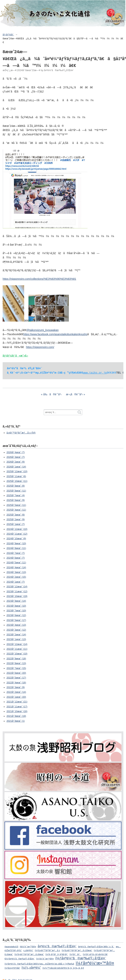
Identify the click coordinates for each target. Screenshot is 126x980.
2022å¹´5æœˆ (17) (16, 678)
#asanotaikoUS (11, 947)
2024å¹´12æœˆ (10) (17, 529)
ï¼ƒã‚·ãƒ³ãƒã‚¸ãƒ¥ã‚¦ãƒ (57, 954)
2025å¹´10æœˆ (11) (17, 481)
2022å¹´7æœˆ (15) (16, 668)
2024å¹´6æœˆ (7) (16, 558)
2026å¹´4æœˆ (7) (16, 452)
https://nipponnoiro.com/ (40, 347)
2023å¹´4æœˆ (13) (16, 625)
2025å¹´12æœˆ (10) (17, 471)
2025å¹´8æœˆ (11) (16, 491)
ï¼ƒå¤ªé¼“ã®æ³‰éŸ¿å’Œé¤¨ (81, 958)
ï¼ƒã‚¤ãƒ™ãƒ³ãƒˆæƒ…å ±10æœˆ (77, 950)
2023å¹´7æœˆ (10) (16, 611)
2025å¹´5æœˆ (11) (16, 505)
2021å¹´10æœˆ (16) (17, 711)
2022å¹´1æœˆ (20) (16, 697)
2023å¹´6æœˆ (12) (16, 615)
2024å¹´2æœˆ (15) (16, 577)
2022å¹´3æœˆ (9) (16, 687)
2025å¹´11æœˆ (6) (16, 476)
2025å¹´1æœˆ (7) (16, 524)
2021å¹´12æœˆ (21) (17, 702)
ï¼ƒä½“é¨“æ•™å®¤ (45, 959)
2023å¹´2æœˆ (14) (16, 635)
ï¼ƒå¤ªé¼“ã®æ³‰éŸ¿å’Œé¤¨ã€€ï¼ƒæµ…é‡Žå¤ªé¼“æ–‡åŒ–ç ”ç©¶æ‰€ (39, 964)
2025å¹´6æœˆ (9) (16, 500)
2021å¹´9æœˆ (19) (16, 716)
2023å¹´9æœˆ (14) (16, 601)
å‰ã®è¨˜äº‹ (52, 394)
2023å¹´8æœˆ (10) (16, 606)
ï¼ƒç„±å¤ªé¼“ (31, 968)
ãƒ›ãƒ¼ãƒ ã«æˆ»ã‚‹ (15, 356)
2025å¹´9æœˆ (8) (16, 486)
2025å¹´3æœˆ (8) (16, 515)
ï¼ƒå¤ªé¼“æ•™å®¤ (95, 963)
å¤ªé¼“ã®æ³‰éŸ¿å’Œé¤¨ (57, 946)
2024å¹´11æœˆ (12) (17, 534)
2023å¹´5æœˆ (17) (16, 620)
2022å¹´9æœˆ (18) (16, 659)
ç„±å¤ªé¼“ (28, 950)
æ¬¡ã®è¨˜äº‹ (74, 394)
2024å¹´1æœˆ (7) (16, 582)
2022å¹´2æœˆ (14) (16, 692)
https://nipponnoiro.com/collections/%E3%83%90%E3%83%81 (39, 279)
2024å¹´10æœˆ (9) (16, 539)
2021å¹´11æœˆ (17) (17, 707)
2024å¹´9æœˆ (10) (16, 543)
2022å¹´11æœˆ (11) (17, 649)
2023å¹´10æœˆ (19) (17, 596)
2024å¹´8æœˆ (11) (16, 548)
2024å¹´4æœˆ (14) (16, 568)
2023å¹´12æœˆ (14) (17, 587)
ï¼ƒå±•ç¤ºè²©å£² (12, 968)
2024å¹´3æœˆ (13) (16, 572)
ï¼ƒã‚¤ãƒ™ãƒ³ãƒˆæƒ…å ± (47, 950)
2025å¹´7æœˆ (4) (16, 495)
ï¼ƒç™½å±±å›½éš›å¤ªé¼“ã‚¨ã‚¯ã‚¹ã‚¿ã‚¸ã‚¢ (63, 968)
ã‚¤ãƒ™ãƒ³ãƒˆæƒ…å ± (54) (21, 433)
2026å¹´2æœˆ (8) (16, 462)
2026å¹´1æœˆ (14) (16, 467)
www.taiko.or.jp (95, 373)
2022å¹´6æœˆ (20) (16, 673)
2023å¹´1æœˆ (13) (16, 639)
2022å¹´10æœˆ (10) (17, 654)
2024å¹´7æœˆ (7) (16, 553)
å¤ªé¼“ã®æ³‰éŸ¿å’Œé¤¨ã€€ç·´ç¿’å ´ (96, 947)
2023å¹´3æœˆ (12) (16, 630)
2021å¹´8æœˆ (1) (16, 721)
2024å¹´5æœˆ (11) (16, 563)
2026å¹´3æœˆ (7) (16, 457)
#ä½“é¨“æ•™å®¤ (28, 947)
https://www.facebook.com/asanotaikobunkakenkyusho (55, 334)
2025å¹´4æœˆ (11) (16, 510)
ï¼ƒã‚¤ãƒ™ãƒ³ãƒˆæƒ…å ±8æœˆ (29, 954)
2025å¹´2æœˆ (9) (16, 519)
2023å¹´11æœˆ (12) (17, 592)
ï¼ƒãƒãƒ (75, 954)
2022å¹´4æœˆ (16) (16, 683)
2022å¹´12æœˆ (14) (17, 644)
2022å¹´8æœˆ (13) (16, 663)
